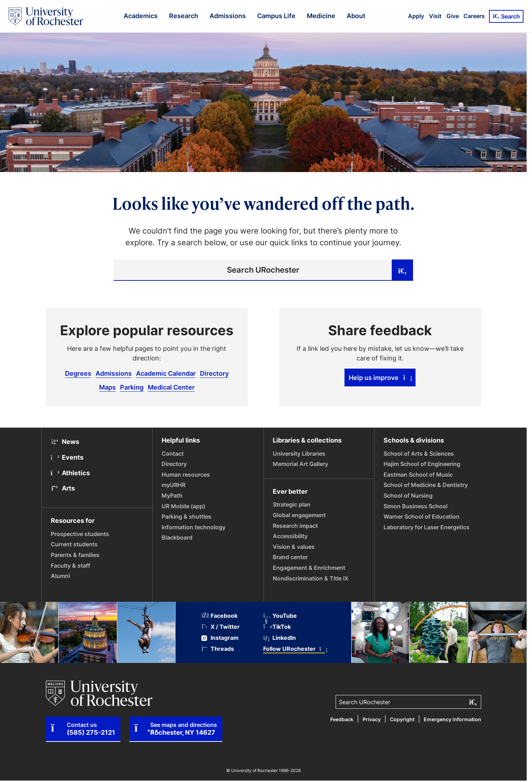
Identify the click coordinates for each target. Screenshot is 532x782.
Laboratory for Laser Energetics (427, 527)
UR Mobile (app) (183, 506)
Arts (63, 488)
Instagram (220, 638)
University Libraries (299, 454)
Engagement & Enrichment (309, 568)
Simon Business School (416, 506)
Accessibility (290, 536)
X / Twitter (221, 627)
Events (67, 457)
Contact (173, 454)
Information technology (194, 527)
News (65, 441)
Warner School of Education (422, 516)
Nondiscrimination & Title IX (311, 578)
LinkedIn (279, 638)
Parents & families (75, 555)
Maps (107, 387)
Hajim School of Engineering (422, 464)
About (356, 16)
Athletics (70, 473)
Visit (435, 16)
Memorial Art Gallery (300, 464)
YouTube (280, 616)
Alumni (60, 576)
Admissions (228, 16)
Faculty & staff (70, 566)
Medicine (321, 16)
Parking (132, 387)
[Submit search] (402, 270)
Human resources (186, 475)
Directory (214, 373)
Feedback (342, 719)
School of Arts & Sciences (419, 454)
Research (184, 16)
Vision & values (294, 547)
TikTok (277, 627)
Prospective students (80, 534)
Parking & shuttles (186, 516)
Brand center (290, 557)
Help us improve (380, 377)
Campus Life (276, 16)
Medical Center (171, 387)
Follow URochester (294, 649)
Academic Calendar (166, 373)
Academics (141, 16)
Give (453, 16)
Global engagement (299, 515)
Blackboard (177, 537)
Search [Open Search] (506, 16)
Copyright (402, 719)
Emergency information (452, 719)
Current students (74, 544)
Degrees (78, 373)
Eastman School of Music (418, 475)
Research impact (295, 526)
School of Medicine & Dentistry (426, 485)
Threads (218, 649)
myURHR (173, 485)
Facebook (219, 616)
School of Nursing (408, 496)
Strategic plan (292, 504)
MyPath (172, 496)
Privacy (372, 719)
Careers (474, 16)
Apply (416, 16)
